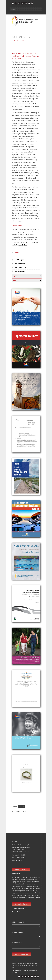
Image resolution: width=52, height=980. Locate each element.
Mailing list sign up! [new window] (21, 904)
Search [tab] (17, 253)
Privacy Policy (22, 245)
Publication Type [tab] (20, 267)
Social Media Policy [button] (31, 970)
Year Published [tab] (20, 271)
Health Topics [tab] (19, 260)
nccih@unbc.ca (17, 860)
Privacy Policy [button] (17, 970)
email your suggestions (32, 897)
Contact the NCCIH (21, 869)
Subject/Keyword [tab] (20, 264)
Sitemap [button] (15, 972)
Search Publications (21, 954)
